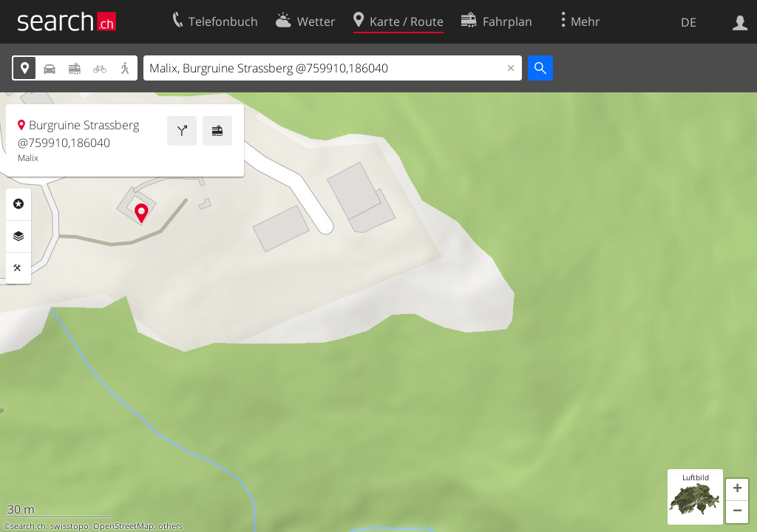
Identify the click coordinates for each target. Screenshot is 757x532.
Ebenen (18, 236)
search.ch (28, 526)
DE (689, 22)
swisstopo (69, 526)
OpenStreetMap (123, 526)
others (170, 526)
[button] (737, 490)
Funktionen (18, 268)
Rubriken (18, 204)
